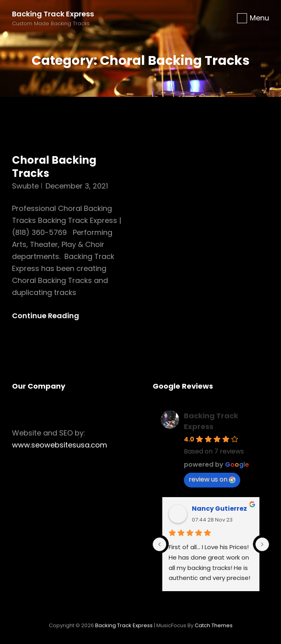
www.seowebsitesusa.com (60, 445)
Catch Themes (214, 625)
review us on (212, 479)
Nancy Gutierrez (219, 509)
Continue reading (52, 316)
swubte (25, 186)
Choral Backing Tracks (54, 167)
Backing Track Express (53, 14)
